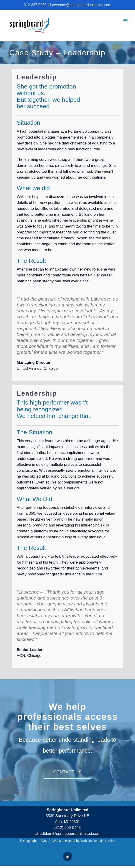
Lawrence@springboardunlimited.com (81, 5)
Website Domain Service (98, 841)
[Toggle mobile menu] (126, 21)
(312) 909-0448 (67, 828)
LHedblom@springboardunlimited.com (67, 834)
